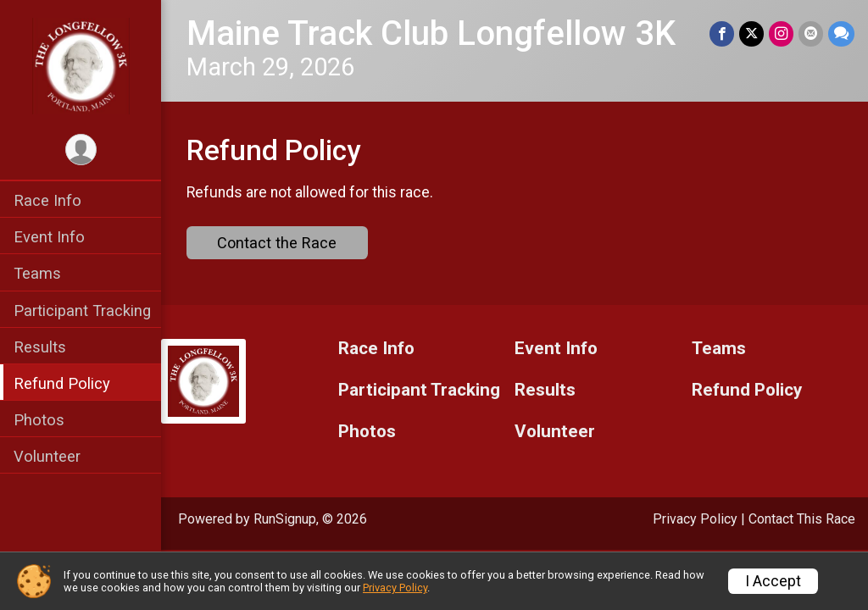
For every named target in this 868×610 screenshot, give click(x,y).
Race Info (47, 200)
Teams (37, 273)
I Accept (773, 581)
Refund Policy (62, 383)
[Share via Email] (811, 33)
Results (40, 347)
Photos (39, 420)
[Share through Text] (841, 33)
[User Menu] (81, 150)
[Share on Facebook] (722, 33)
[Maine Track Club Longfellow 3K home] (81, 65)
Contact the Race (277, 243)
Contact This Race (802, 519)
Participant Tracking (82, 311)
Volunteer (47, 456)
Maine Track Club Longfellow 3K (431, 33)
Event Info (49, 237)
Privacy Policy (695, 519)
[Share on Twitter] (751, 33)
